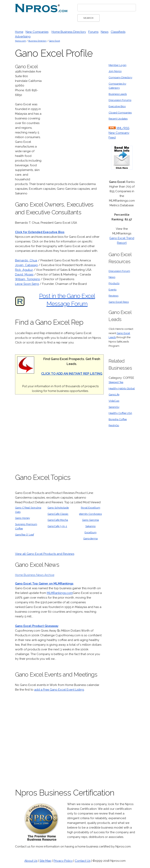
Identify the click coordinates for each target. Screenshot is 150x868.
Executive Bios (117, 106)
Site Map (45, 861)
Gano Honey (22, 518)
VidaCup (114, 401)
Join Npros (115, 71)
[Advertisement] (74, 122)
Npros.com (21, 41)
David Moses (24, 274)
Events (112, 290)
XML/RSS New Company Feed (119, 133)
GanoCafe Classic (58, 514)
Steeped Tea (116, 382)
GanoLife (114, 394)
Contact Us (83, 861)
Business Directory (37, 41)
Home (19, 32)
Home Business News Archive (35, 575)
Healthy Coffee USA (120, 413)
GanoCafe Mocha (58, 520)
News (105, 32)
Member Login (117, 65)
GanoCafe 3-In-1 (57, 526)
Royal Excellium (91, 508)
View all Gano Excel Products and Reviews (45, 554)
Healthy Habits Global (122, 388)
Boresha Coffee (118, 419)
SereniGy (114, 407)
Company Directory (120, 77)
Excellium (91, 532)
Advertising (23, 37)
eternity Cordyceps (90, 514)
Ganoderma (90, 538)
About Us (31, 861)
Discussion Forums (120, 100)
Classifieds (118, 32)
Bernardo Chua (26, 260)
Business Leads (118, 94)
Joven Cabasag (26, 265)
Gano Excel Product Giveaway (37, 626)
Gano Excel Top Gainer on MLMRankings (44, 584)
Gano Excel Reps (119, 302)
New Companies (37, 32)
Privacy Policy (63, 861)
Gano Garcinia (90, 520)
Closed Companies (120, 113)
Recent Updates (118, 119)
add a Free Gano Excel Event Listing (59, 690)
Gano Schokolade (58, 508)
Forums (93, 32)
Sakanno (91, 526)
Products (114, 283)
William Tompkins (27, 279)
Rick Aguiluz (24, 270)
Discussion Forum (119, 271)
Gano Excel (54, 41)
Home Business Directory (69, 32)
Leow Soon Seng (27, 284)
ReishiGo (114, 425)
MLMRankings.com (60, 593)
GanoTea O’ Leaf (25, 535)
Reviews (113, 296)
